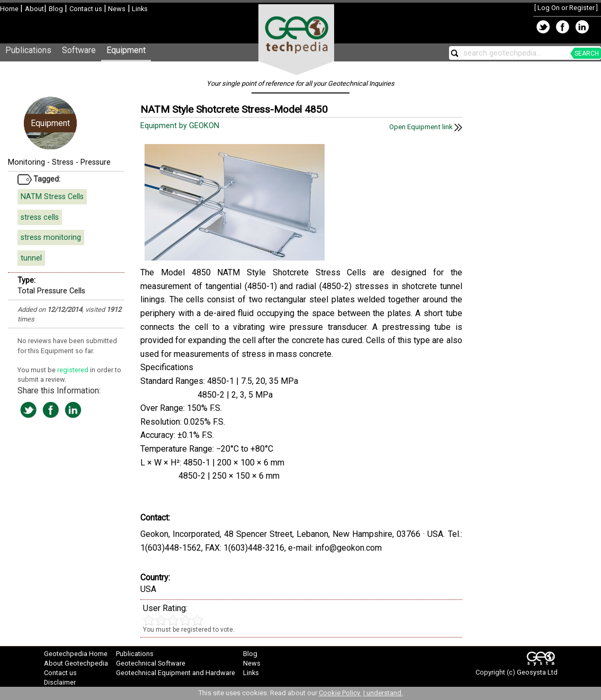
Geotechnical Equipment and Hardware (176, 673)
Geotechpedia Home (76, 654)
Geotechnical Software (151, 663)
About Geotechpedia (76, 663)
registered (74, 370)
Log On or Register (566, 8)
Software (79, 50)
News (116, 9)
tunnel (31, 258)
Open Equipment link (426, 127)
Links (139, 9)
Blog (57, 9)
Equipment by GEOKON (181, 126)
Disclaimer (60, 682)
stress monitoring (51, 237)
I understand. (383, 693)
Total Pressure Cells (51, 291)
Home (10, 9)
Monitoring (26, 162)
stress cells (40, 217)
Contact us (87, 9)
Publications (28, 50)
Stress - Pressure (81, 162)
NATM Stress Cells (52, 197)
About (34, 9)
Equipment (126, 50)
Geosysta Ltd (537, 672)
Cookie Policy (340, 693)
